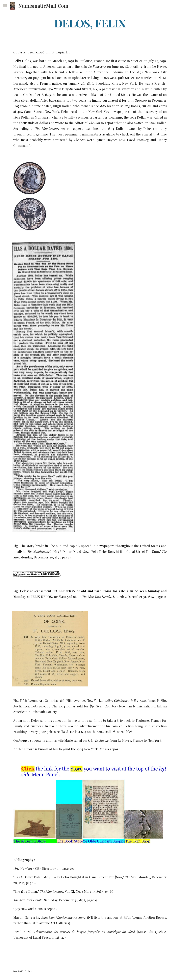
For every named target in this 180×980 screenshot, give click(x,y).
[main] (90, 23)
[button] (5, 6)
